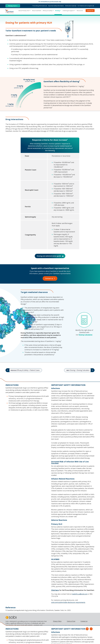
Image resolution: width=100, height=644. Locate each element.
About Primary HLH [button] (24, 11)
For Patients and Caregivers (85, 6)
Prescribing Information (39, 6)
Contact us (49, 278)
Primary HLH (12, 6)
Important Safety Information (56, 6)
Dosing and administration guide (49, 256)
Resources (80, 11)
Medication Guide (70, 6)
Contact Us (90, 11)
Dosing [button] (57, 11)
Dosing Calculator (86, 335)
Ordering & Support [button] (68, 11)
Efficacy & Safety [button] (48, 11)
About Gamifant (37, 11)
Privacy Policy (57, 621)
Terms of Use (71, 621)
